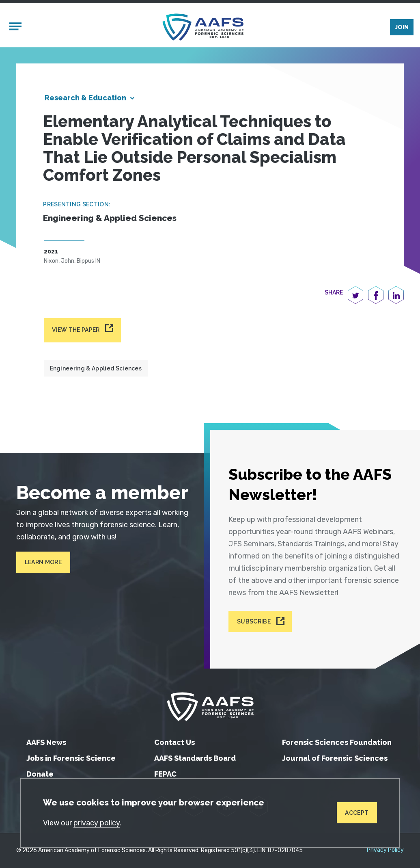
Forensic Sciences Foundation (337, 742)
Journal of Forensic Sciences (335, 758)
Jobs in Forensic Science (71, 758)
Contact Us (174, 742)
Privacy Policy (385, 850)
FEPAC (165, 774)
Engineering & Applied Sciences (96, 368)
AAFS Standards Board (195, 758)
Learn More (43, 562)
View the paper (76, 330)
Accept (357, 813)
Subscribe (254, 621)
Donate (40, 774)
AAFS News (46, 742)
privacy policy (97, 823)
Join (402, 27)
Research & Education (85, 98)
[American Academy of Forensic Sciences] (203, 27)
